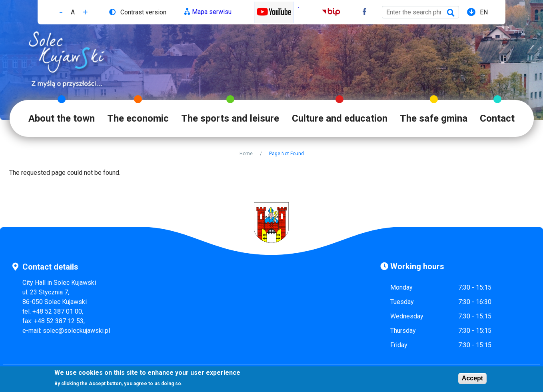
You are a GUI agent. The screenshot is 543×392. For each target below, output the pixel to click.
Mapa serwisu (212, 12)
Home (246, 154)
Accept (472, 379)
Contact (497, 118)
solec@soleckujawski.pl (76, 331)
